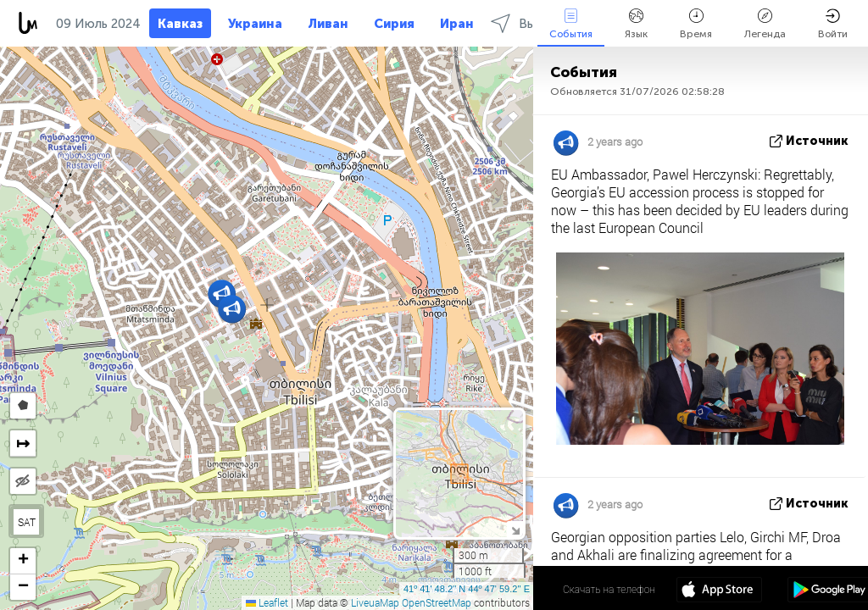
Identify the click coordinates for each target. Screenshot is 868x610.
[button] (232, 309)
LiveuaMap (375, 602)
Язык (636, 24)
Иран (457, 24)
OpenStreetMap (437, 602)
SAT (27, 522)
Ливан (328, 24)
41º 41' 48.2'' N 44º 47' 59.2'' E (467, 589)
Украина (255, 24)
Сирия (394, 24)
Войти (833, 24)
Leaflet (267, 602)
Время (696, 24)
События (571, 24)
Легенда (765, 24)
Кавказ (180, 24)
